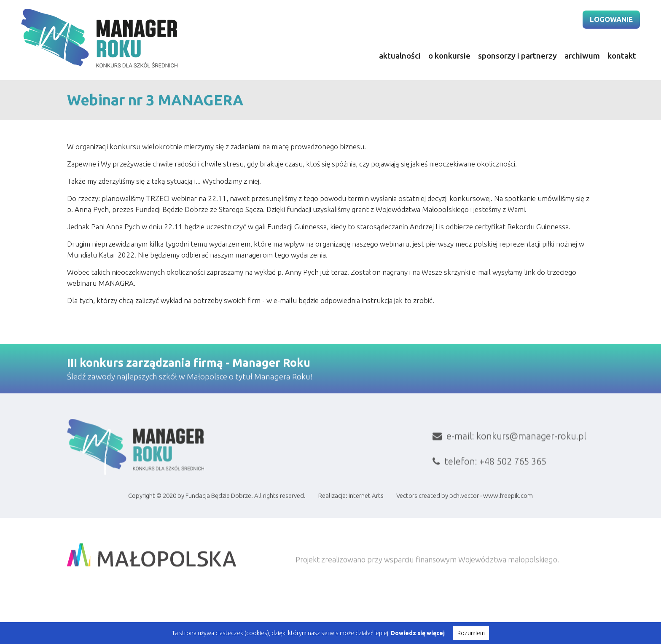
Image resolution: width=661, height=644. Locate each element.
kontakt (622, 56)
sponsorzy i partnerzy (517, 56)
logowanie (611, 19)
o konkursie (449, 56)
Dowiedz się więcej (418, 633)
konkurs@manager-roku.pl (531, 500)
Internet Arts (366, 528)
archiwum (582, 56)
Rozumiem (471, 633)
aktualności (400, 56)
